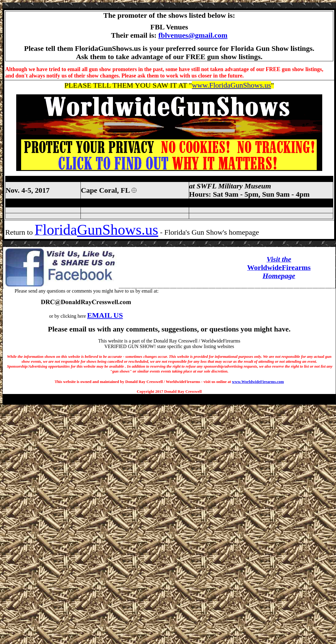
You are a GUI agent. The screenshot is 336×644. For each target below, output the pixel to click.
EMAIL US (105, 315)
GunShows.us (118, 230)
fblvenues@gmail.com (193, 35)
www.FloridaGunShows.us (231, 85)
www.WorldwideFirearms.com (258, 382)
